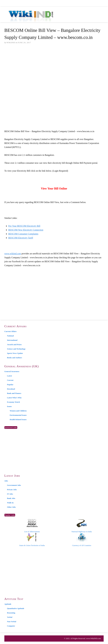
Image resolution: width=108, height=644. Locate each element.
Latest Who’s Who (14, 398)
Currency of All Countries (82, 540)
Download (11, 389)
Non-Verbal (12, 622)
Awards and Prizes (14, 344)
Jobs (6, 481)
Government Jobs (14, 485)
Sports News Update (15, 353)
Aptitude (8, 604)
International (12, 340)
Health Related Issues (18, 419)
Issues (9, 406)
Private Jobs (12, 490)
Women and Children (18, 411)
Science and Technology (16, 349)
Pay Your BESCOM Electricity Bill (24, 226)
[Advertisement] (54, 68)
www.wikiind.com (13, 254)
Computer (11, 626)
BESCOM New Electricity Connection (26, 230)
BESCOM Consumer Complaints (23, 234)
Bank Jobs (11, 498)
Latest (9, 376)
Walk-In (10, 503)
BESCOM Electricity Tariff (21, 238)
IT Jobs (10, 494)
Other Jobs (11, 507)
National (10, 336)
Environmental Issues (18, 415)
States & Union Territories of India (32, 540)
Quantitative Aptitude (16, 608)
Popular (10, 385)
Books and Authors (14, 358)
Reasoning (11, 613)
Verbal (10, 617)
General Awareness (12, 371)
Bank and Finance (14, 393)
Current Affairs (10, 331)
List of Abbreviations (32, 526)
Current (10, 380)
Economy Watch (13, 402)
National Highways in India (82, 526)
